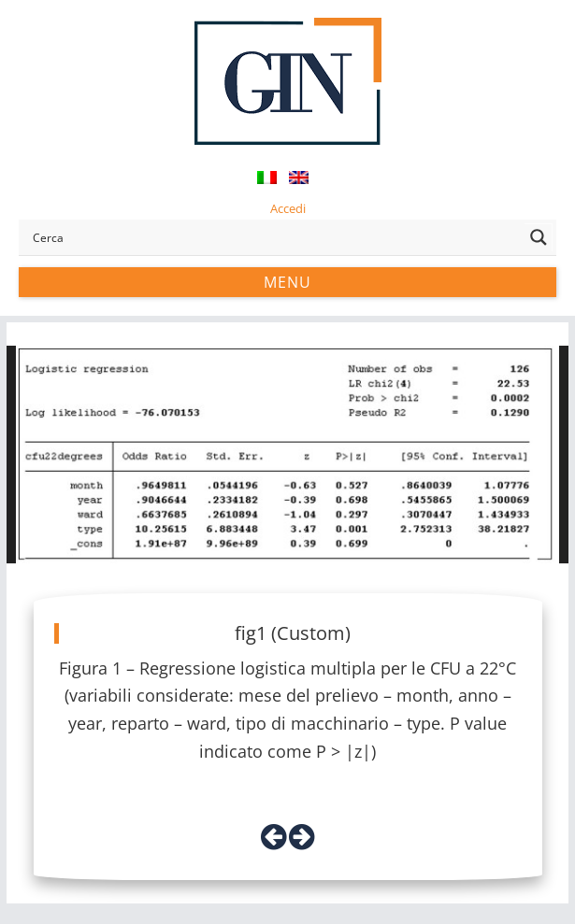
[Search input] (274, 237)
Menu (287, 282)
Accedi (288, 208)
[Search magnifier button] (539, 237)
